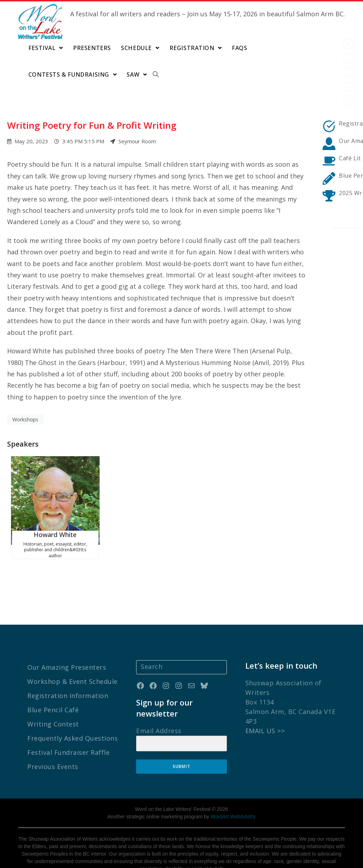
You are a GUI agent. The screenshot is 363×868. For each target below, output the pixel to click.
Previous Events (53, 740)
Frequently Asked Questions (72, 712)
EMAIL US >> (265, 704)
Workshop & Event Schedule (72, 655)
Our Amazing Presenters (67, 641)
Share (351, 115)
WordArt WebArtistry (233, 790)
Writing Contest (53, 697)
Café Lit (350, 158)
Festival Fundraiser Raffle (68, 726)
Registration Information (68, 669)
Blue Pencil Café (53, 683)
